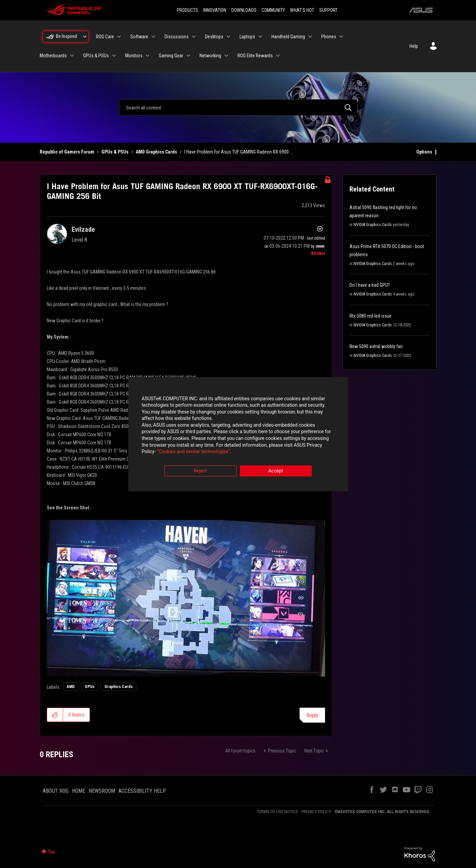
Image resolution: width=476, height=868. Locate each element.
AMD (71, 687)
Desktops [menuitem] (214, 37)
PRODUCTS (187, 10)
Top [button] (51, 852)
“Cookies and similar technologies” (193, 452)
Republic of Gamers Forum (67, 152)
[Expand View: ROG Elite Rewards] (278, 56)
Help (414, 46)
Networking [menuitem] (210, 56)
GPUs (90, 687)
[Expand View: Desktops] (228, 37)
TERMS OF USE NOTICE (277, 812)
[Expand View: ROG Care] (119, 37)
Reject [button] (200, 471)
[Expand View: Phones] (341, 37)
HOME (79, 791)
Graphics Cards (119, 687)
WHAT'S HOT (302, 10)
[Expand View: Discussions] (194, 37)
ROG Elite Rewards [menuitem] (255, 56)
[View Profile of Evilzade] (83, 229)
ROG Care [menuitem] (105, 37)
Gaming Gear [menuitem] (171, 56)
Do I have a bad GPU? (370, 285)
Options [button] (424, 152)
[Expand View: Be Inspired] (85, 37)
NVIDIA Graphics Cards (373, 225)
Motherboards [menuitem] (53, 56)
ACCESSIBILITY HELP (142, 791)
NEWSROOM (102, 791)
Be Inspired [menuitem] (66, 36)
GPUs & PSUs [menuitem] (96, 56)
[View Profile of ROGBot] (318, 254)
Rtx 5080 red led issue (370, 316)
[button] (186, 598)
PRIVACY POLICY (316, 812)
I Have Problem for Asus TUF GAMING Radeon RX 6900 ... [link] (239, 152)
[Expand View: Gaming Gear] (188, 56)
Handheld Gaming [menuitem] (288, 37)
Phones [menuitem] (329, 37)
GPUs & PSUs (115, 152)
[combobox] (238, 107)
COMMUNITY (273, 10)
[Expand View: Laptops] (260, 37)
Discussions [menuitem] (177, 37)
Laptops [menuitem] (247, 37)
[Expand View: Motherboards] (72, 56)
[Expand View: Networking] (226, 56)
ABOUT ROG (56, 791)
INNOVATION (215, 10)
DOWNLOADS (244, 10)
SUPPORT (328, 10)
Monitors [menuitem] (134, 56)
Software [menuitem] (139, 37)
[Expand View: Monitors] (148, 56)
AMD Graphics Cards (156, 152)
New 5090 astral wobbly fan (376, 346)
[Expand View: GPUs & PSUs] (114, 56)
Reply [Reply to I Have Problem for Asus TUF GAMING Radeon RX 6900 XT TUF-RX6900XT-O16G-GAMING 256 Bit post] (312, 715)
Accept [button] (276, 471)
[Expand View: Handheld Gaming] (310, 37)
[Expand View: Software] (153, 37)
